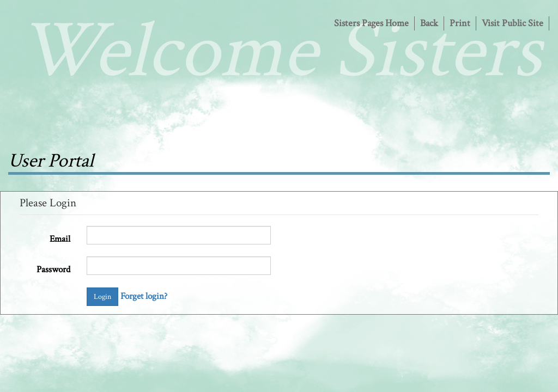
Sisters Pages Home (371, 23)
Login (102, 297)
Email (60, 239)
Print (460, 23)
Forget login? (144, 296)
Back (429, 23)
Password (53, 269)
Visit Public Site (512, 23)
